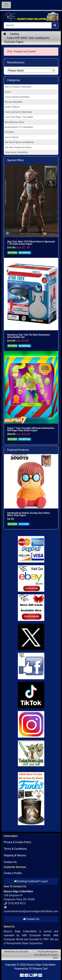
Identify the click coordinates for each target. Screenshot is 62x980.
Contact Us (10, 862)
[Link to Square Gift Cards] (31, 608)
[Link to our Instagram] (31, 724)
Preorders (9, 132)
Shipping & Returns (15, 855)
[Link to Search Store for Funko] (31, 799)
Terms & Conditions (15, 849)
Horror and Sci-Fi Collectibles (18, 112)
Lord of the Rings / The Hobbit (19, 117)
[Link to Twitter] (31, 637)
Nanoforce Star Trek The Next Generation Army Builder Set (29, 336)
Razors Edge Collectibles (41, 965)
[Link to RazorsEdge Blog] (31, 695)
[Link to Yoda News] (31, 754)
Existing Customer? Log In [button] (31, 881)
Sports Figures (12, 137)
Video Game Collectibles (16, 152)
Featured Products (18, 450)
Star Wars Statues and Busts (18, 147)
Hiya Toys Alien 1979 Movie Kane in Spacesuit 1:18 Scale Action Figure (31, 243)
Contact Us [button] (31, 919)
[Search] (28, 25)
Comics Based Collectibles (17, 97)
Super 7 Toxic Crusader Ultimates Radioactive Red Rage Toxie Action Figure (31, 429)
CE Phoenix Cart (38, 969)
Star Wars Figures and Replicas (19, 142)
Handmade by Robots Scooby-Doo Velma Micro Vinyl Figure (29, 514)
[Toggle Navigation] (6, 5)
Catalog (14, 34)
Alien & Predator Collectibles (18, 87)
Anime (8, 92)
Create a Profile (13, 873)
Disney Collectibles (14, 102)
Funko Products (12, 107)
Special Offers (16, 160)
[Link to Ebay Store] (31, 578)
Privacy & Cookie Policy (18, 842)
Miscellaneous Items (15, 122)
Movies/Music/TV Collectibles (19, 127)
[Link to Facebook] (31, 666)
